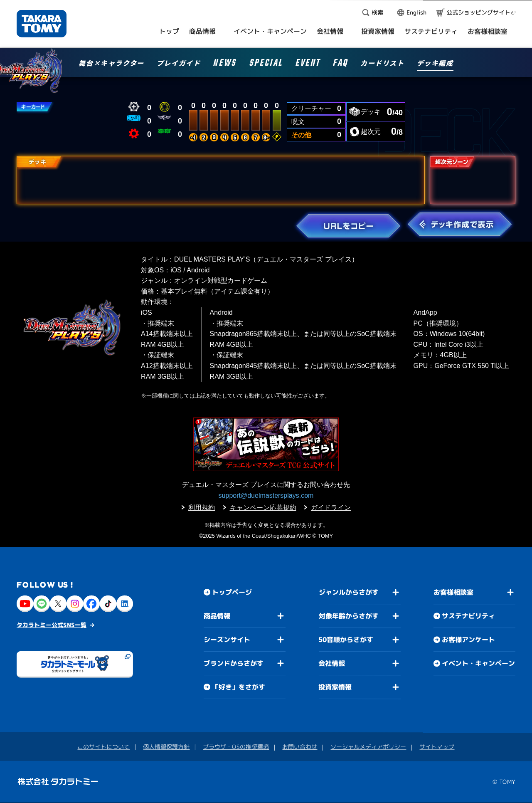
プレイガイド (179, 64)
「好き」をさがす (239, 687)
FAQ (340, 64)
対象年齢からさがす (349, 616)
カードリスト (382, 64)
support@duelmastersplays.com (266, 495)
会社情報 (332, 663)
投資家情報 (335, 687)
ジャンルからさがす (349, 592)
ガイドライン (331, 508)
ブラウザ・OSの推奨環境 (236, 747)
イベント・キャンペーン (478, 664)
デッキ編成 (435, 64)
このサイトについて (103, 747)
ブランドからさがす (234, 663)
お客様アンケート (468, 640)
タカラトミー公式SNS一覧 (52, 625)
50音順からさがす (346, 640)
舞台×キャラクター (111, 64)
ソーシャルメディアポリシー (368, 747)
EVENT (308, 64)
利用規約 (202, 508)
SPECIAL (266, 64)
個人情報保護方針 (166, 747)
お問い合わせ (300, 747)
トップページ (232, 592)
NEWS (224, 64)
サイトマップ (437, 747)
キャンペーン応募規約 (263, 508)
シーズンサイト (227, 640)
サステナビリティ (468, 616)
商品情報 (217, 616)
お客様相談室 (453, 593)
